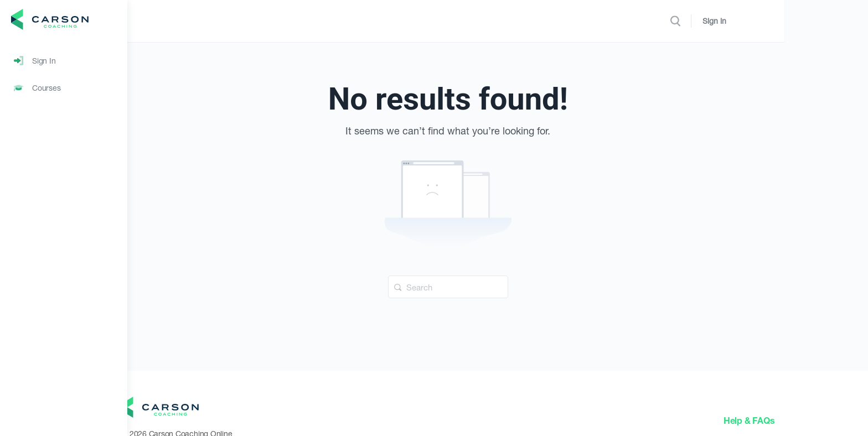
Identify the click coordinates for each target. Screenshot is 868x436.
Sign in (806, 21)
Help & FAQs (799, 420)
